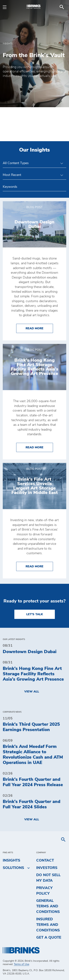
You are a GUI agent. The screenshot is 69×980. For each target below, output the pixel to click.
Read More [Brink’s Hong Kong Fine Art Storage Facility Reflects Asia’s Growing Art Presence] (39, 447)
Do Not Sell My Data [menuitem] (48, 878)
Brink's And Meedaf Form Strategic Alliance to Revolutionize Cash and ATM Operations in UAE (33, 755)
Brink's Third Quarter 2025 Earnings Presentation (31, 727)
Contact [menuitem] (45, 860)
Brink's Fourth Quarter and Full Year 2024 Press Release (33, 782)
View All (32, 692)
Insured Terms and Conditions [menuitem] (48, 925)
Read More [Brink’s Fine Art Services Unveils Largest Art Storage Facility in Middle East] (39, 566)
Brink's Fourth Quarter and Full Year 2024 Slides (32, 804)
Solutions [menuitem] (13, 868)
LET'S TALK (35, 614)
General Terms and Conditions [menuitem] (48, 906)
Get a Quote (49, 937)
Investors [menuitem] (47, 868)
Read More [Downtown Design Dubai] (39, 328)
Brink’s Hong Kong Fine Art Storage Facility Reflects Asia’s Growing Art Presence (33, 674)
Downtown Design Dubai (30, 652)
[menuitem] (62, 7)
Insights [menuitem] (11, 860)
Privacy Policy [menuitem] (44, 891)
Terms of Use (21, 964)
